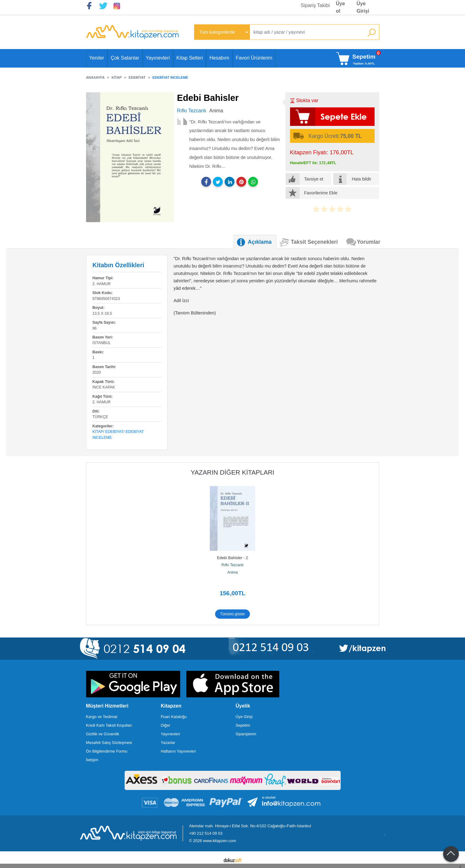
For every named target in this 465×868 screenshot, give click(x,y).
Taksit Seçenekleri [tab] (314, 242)
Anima (232, 572)
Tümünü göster (232, 614)
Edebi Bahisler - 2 (232, 558)
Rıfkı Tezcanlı (233, 565)
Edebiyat (114, 432)
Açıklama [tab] (260, 242)
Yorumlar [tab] (369, 242)
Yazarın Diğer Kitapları (232, 472)
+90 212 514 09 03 (206, 833)
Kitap (98, 432)
